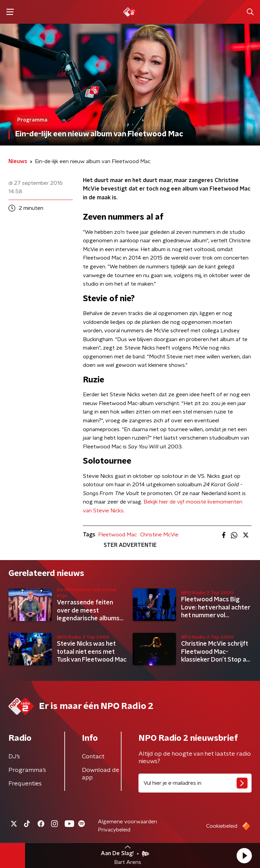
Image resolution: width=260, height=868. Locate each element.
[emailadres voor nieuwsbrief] (195, 783)
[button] (244, 855)
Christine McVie (159, 535)
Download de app (101, 774)
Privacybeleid (114, 830)
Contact (93, 757)
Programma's (27, 770)
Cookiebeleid (222, 826)
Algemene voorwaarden (127, 822)
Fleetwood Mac (117, 535)
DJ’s (14, 757)
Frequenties (25, 784)
